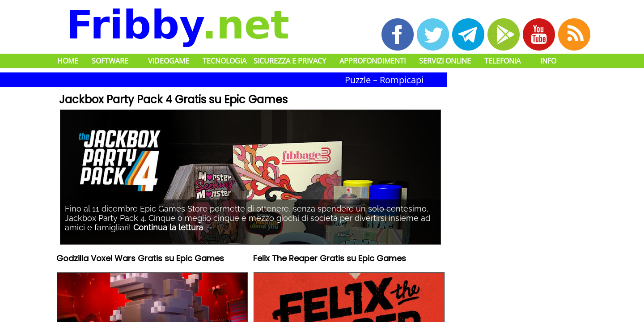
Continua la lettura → (173, 227)
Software (110, 61)
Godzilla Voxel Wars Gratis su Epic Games (140, 259)
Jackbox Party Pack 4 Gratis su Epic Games (173, 100)
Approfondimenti (373, 61)
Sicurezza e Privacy (290, 61)
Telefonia (502, 61)
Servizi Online (445, 61)
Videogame (169, 61)
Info (548, 61)
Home (68, 61)
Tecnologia (225, 61)
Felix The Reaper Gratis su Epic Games (330, 259)
